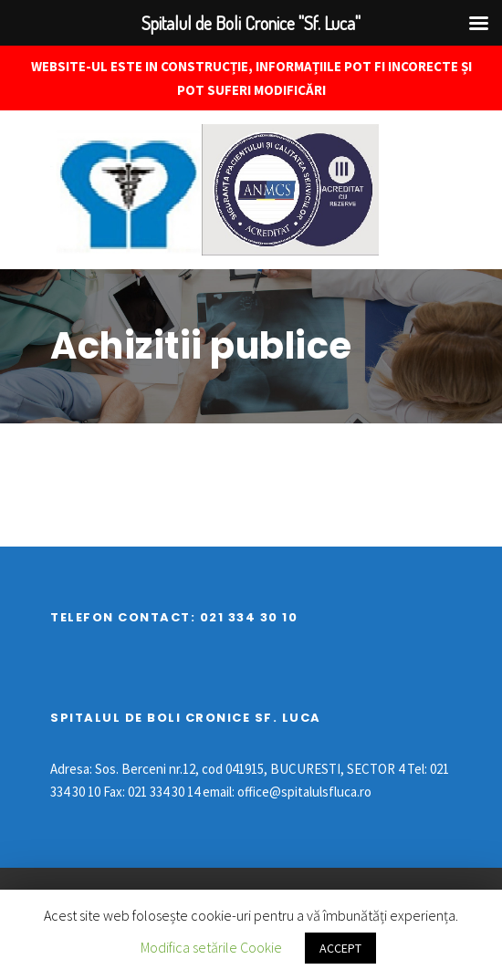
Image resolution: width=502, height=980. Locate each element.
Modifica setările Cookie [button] (211, 947)
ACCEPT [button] (340, 948)
